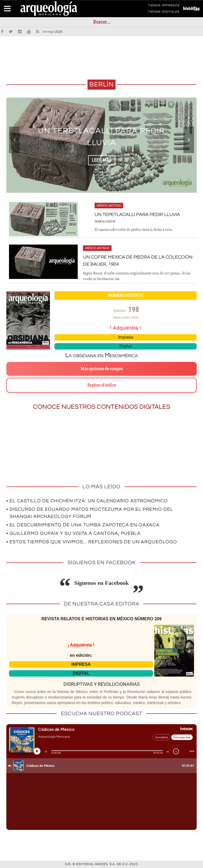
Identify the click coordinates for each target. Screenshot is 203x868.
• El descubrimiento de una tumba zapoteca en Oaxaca (83, 525)
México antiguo (109, 206)
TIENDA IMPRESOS (164, 6)
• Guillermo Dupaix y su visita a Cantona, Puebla (73, 533)
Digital (126, 346)
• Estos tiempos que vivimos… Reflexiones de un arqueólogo (92, 542)
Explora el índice (102, 385)
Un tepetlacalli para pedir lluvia (137, 215)
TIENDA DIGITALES (164, 13)
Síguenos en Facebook (102, 583)
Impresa (126, 337)
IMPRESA (81, 664)
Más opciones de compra (102, 369)
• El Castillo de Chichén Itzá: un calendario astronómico (87, 501)
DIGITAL (81, 673)
